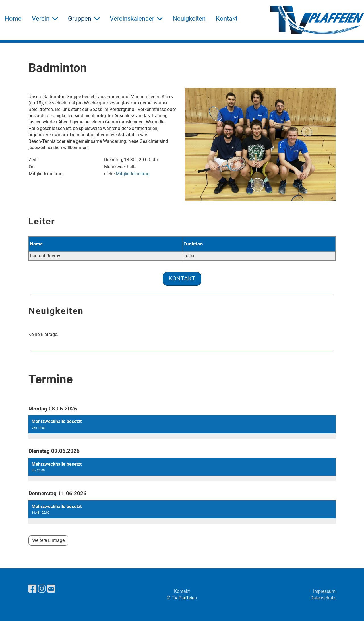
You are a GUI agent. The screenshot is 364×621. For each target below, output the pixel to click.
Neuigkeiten (189, 19)
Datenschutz (323, 598)
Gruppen (84, 19)
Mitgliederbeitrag (133, 174)
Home (13, 19)
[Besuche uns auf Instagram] (42, 589)
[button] (182, 427)
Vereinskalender (136, 19)
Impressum (324, 591)
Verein (45, 19)
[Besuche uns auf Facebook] (32, 589)
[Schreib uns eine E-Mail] (51, 589)
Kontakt (227, 19)
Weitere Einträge (48, 540)
